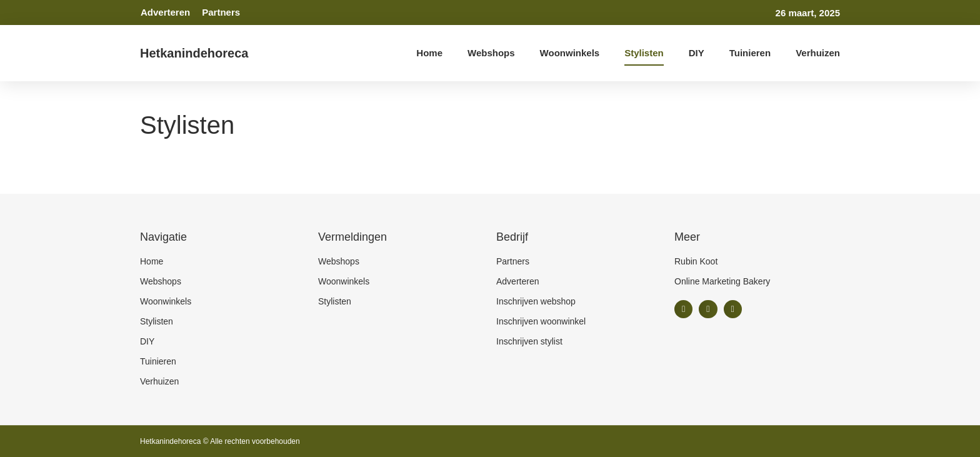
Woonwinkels (570, 53)
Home (429, 53)
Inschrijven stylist (529, 341)
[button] (683, 309)
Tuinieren (750, 53)
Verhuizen (818, 53)
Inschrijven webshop (536, 301)
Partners (221, 12)
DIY (697, 53)
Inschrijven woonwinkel (541, 321)
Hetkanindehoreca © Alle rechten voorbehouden (220, 441)
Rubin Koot (696, 261)
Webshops (491, 53)
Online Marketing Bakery (722, 281)
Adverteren (165, 12)
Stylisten (644, 53)
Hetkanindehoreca (194, 53)
